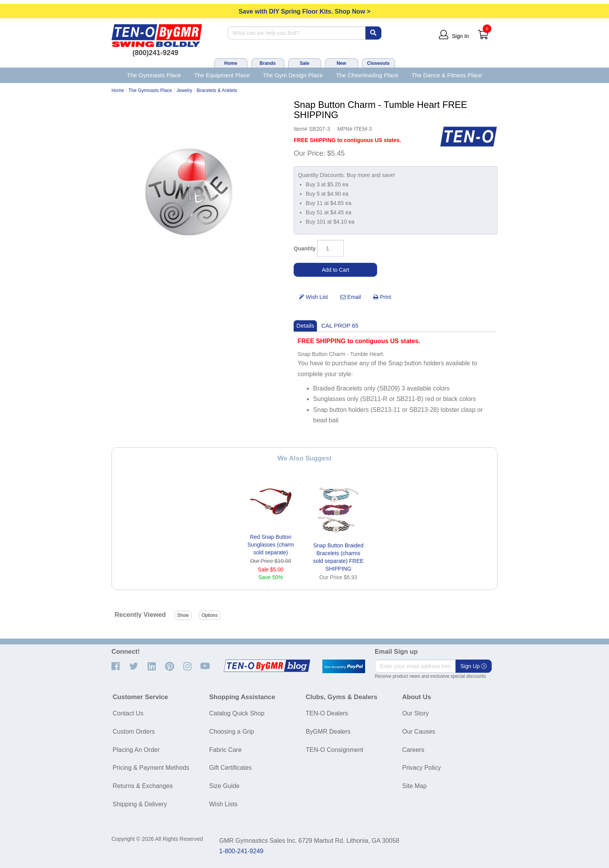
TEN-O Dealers (327, 713)
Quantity (305, 248)
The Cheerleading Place (367, 75)
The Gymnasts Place (154, 75)
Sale (305, 63)
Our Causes (419, 732)
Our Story (416, 713)
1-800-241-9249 (241, 851)
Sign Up (473, 666)
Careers (413, 750)
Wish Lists (224, 804)
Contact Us (128, 713)
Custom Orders (134, 732)
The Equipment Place (222, 75)
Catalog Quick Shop (237, 713)
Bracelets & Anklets (217, 90)
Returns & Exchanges (143, 786)
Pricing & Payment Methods (151, 768)
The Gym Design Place (293, 75)
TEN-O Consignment (335, 750)
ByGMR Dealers (328, 732)
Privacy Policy (422, 768)
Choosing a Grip (232, 732)
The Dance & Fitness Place (447, 75)
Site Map (415, 786)
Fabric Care (226, 750)
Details (305, 325)
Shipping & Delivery (140, 804)
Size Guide (224, 786)
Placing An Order (136, 750)
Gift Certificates (231, 768)
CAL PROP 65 (340, 325)
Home (231, 63)
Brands (267, 63)
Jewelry (184, 90)
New (342, 63)
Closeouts (378, 63)
